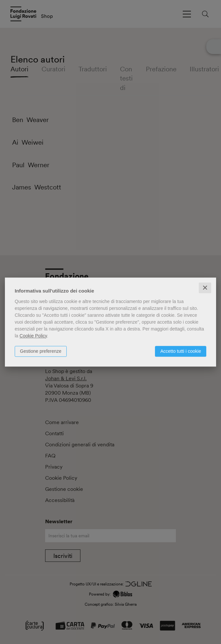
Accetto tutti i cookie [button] (181, 351)
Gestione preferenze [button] (41, 351)
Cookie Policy (33, 336)
